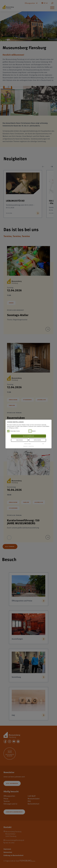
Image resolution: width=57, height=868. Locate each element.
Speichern (37, 440)
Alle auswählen (28, 436)
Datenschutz (31, 446)
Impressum (25, 446)
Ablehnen (20, 440)
